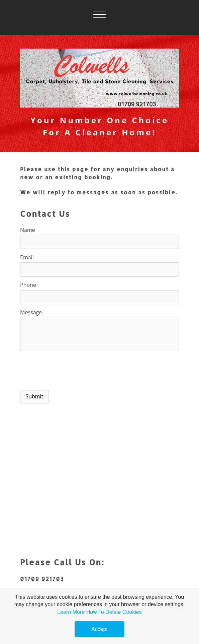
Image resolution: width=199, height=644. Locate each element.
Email (27, 257)
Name (28, 230)
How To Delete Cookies (114, 612)
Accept (99, 629)
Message (31, 312)
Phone (28, 285)
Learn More (71, 612)
